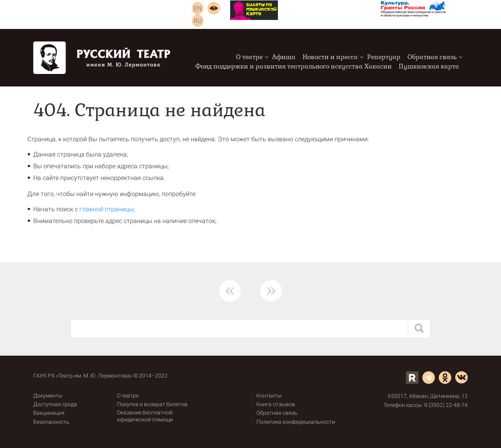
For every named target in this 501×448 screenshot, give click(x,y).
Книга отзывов (276, 404)
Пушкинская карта (429, 66)
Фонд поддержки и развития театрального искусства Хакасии (294, 66)
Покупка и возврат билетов (152, 404)
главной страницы (106, 209)
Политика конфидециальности (296, 422)
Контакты (269, 396)
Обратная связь (432, 57)
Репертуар (384, 57)
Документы (48, 396)
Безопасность (51, 422)
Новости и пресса (330, 57)
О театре (249, 57)
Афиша (284, 57)
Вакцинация (49, 413)
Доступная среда (55, 404)
